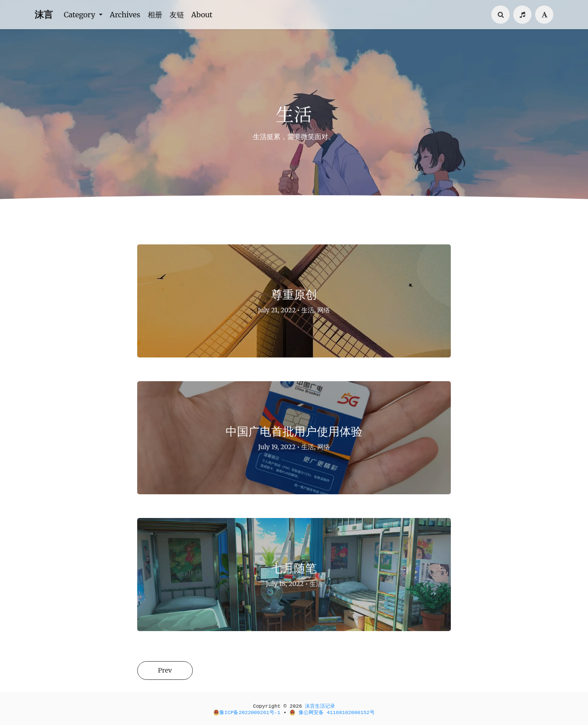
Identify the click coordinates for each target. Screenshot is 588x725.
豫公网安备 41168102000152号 (332, 713)
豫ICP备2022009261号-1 (247, 713)
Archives (125, 15)
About (202, 15)
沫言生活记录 (320, 706)
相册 (155, 15)
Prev (165, 670)
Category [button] (80, 15)
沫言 (44, 14)
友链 (177, 15)
